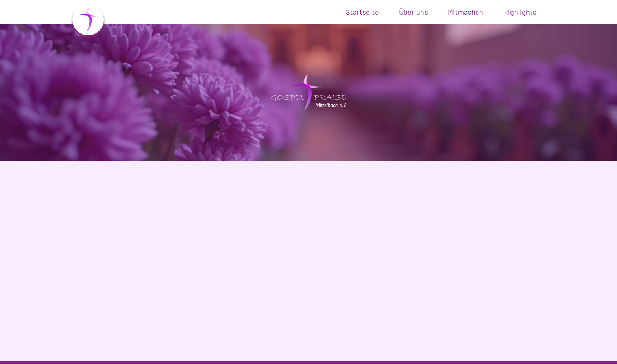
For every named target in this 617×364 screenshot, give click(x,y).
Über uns (414, 12)
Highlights (520, 12)
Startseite (363, 12)
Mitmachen (466, 12)
